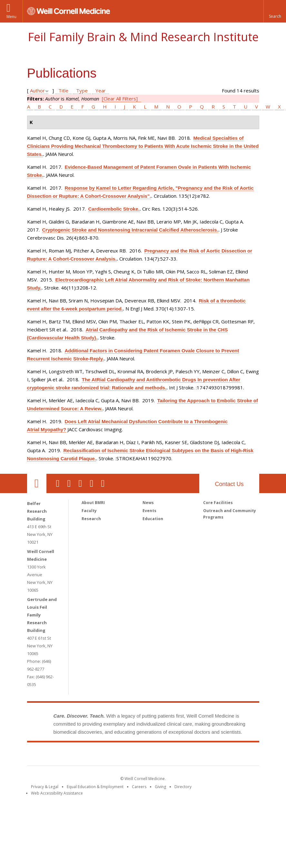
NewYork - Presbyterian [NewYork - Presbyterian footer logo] (197, 755)
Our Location (37, 483)
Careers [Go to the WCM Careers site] (139, 787)
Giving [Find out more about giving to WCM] (160, 787)
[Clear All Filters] (120, 99)
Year (101, 91)
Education (153, 519)
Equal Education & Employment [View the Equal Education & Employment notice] (95, 787)
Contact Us (229, 484)
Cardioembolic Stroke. (114, 209)
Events (149, 511)
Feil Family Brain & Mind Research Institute (143, 37)
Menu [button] (11, 17)
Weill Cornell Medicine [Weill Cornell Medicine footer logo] (96, 755)
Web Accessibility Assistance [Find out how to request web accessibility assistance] (57, 793)
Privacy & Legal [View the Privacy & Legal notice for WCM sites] (45, 787)
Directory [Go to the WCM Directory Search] (183, 787)
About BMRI (93, 503)
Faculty (89, 511)
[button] (275, 11)
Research (91, 519)
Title (63, 91)
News (148, 503)
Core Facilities (218, 503)
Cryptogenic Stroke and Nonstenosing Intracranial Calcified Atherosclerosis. (130, 230)
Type (82, 91)
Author (37, 91)
